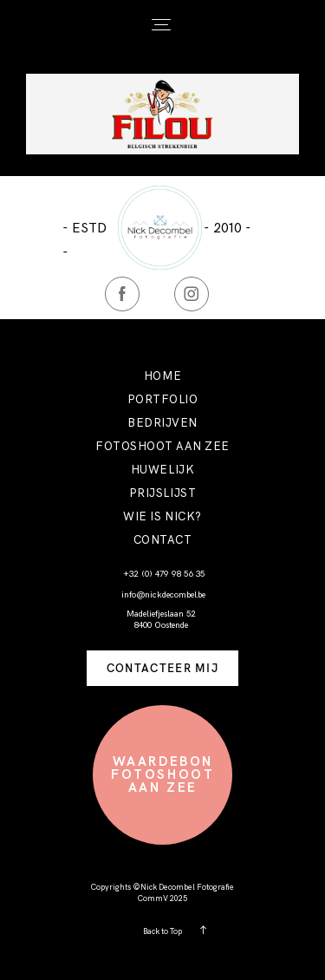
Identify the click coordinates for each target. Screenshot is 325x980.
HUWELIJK (162, 470)
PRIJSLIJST (162, 493)
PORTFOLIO (163, 399)
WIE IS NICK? (162, 516)
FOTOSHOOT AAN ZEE (162, 446)
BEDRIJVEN (162, 423)
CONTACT (163, 540)
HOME (162, 376)
